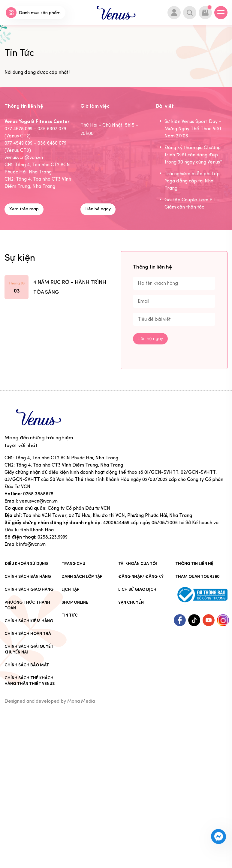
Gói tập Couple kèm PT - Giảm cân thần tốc (192, 203)
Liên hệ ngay (98, 209)
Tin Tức (70, 615)
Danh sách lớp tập (82, 577)
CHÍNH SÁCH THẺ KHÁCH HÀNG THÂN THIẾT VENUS (30, 681)
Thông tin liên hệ (194, 564)
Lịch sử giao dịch (137, 589)
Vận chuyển (131, 602)
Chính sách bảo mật (27, 665)
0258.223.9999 (53, 537)
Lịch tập (71, 589)
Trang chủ (73, 564)
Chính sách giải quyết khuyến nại (29, 649)
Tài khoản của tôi (138, 564)
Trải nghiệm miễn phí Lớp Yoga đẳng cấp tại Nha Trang (192, 181)
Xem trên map (24, 209)
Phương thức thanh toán (27, 605)
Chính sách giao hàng (29, 589)
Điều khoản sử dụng (26, 564)
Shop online (75, 602)
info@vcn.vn (32, 544)
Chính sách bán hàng (28, 577)
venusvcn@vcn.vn (38, 501)
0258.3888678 (38, 494)
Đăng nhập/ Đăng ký (141, 577)
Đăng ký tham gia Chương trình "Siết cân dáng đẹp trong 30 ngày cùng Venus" (193, 155)
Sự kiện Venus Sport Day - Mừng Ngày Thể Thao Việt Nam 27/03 (193, 129)
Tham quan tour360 (197, 577)
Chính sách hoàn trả (28, 634)
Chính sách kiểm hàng (29, 621)
